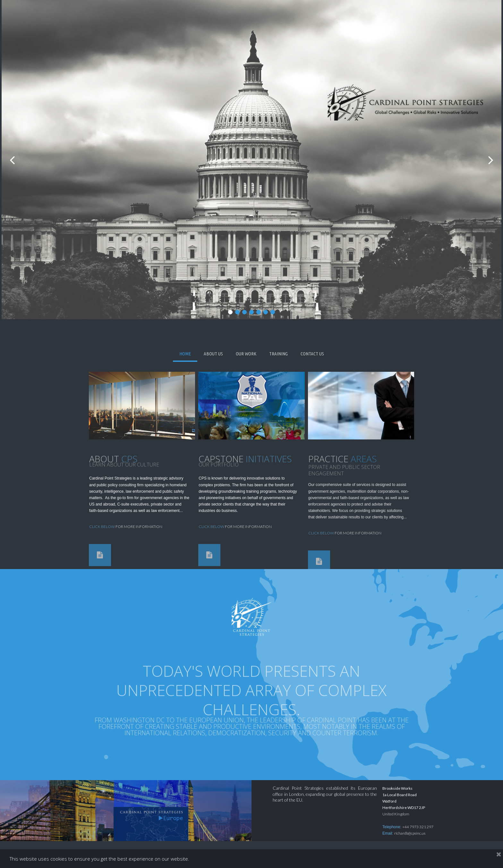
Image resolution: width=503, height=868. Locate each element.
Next (490, 160)
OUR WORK (246, 354)
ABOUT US (213, 354)
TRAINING (278, 354)
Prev (13, 160)
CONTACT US (312, 354)
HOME (185, 354)
